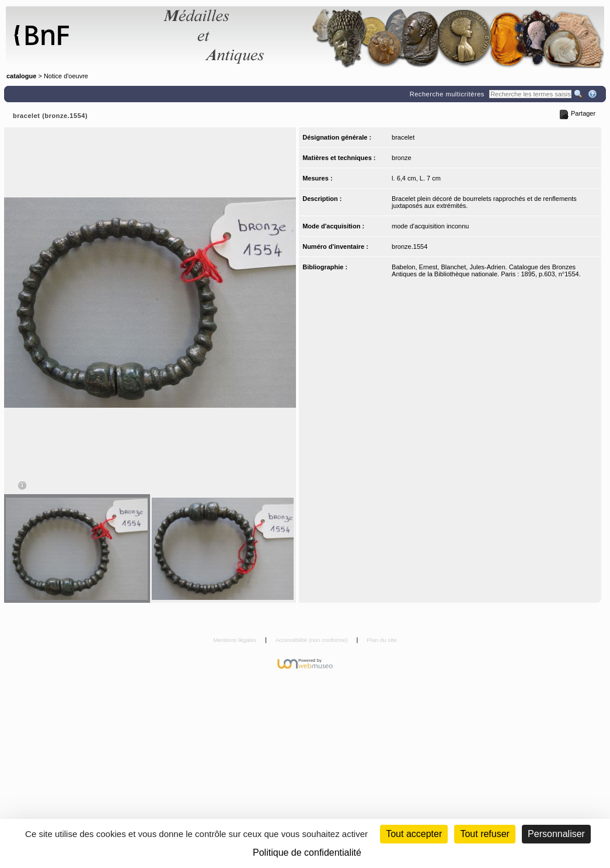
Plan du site (382, 640)
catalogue (21, 76)
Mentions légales (236, 640)
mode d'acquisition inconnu (430, 226)
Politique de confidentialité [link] (307, 853)
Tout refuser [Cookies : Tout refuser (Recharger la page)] (484, 834)
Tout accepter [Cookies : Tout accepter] (414, 834)
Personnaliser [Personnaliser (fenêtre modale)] (556, 834)
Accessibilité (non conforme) (313, 640)
